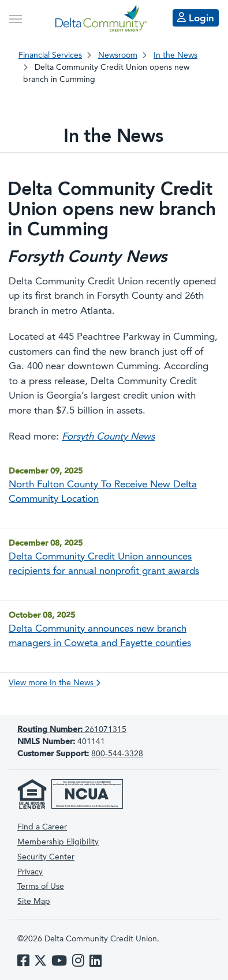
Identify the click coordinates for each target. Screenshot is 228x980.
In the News (175, 55)
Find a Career (42, 827)
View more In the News (55, 683)
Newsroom (118, 55)
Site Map (34, 902)
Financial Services (50, 55)
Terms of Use (41, 887)
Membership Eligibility (58, 842)
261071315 (72, 730)
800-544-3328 (117, 754)
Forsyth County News (108, 437)
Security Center (46, 857)
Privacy (30, 872)
